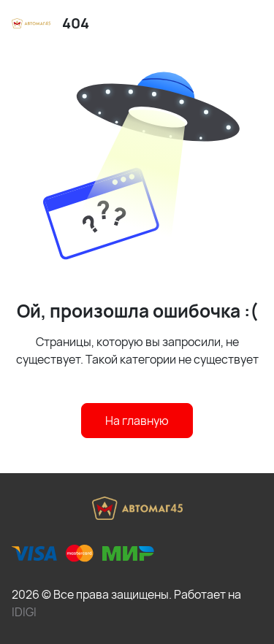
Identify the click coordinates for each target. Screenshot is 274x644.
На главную (137, 421)
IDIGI (24, 612)
